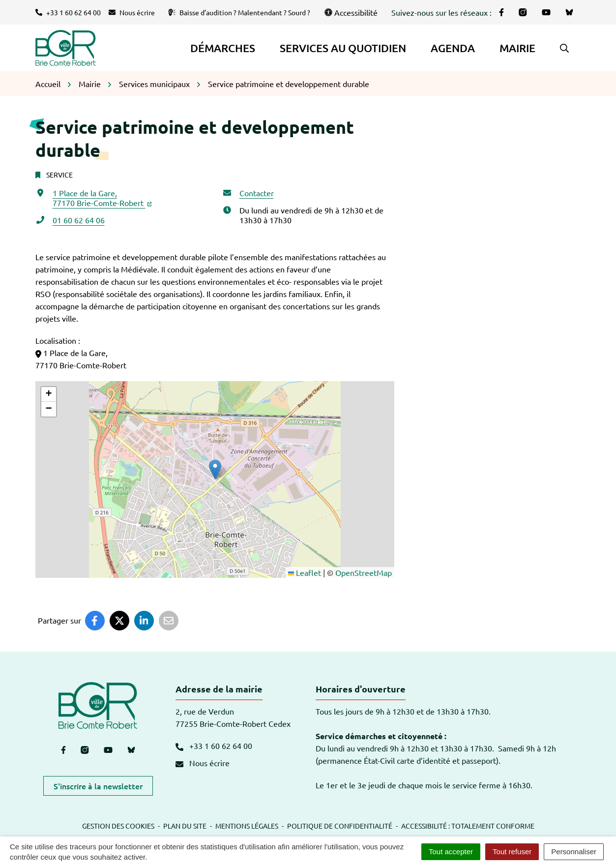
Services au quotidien (343, 48)
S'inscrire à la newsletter (98, 786)
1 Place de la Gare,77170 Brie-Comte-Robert (102, 198)
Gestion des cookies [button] (118, 826)
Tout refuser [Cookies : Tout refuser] (512, 852)
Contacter (257, 193)
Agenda (453, 48)
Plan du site (185, 826)
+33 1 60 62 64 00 (214, 746)
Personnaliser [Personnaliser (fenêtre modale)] (574, 852)
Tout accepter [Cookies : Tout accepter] (451, 852)
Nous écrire (203, 763)
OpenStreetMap (364, 572)
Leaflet (305, 572)
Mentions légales (247, 826)
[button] (564, 48)
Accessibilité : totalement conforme (468, 826)
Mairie (517, 48)
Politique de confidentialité (340, 826)
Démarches (223, 48)
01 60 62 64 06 (79, 220)
